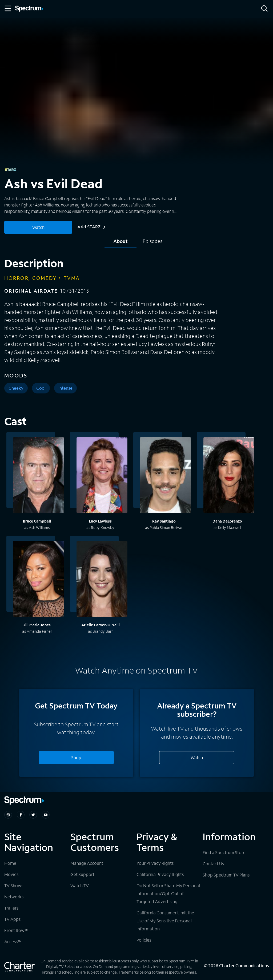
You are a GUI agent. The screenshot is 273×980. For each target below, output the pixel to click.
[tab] (121, 243)
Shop (76, 757)
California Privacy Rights (160, 874)
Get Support (82, 874)
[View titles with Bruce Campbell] (39, 476)
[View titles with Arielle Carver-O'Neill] (102, 580)
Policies (144, 940)
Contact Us (213, 864)
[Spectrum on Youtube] (46, 815)
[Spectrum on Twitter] (33, 815)
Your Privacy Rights (155, 863)
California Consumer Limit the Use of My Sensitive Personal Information (165, 921)
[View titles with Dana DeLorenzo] (229, 476)
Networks (14, 897)
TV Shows (14, 885)
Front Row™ (16, 930)
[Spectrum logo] (29, 9)
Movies (11, 874)
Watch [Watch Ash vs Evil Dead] (38, 227)
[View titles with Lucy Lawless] (102, 476)
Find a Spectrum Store (224, 852)
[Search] (264, 9)
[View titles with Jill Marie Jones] (39, 580)
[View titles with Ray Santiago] (165, 476)
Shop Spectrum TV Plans (226, 875)
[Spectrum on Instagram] (8, 815)
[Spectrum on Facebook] (21, 815)
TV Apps (12, 919)
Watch (197, 757)
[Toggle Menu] (7, 9)
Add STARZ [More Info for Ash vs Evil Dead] (91, 227)
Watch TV (80, 885)
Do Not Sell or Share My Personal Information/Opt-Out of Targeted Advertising (168, 893)
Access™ (13, 941)
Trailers (11, 908)
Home (10, 863)
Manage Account (87, 863)
